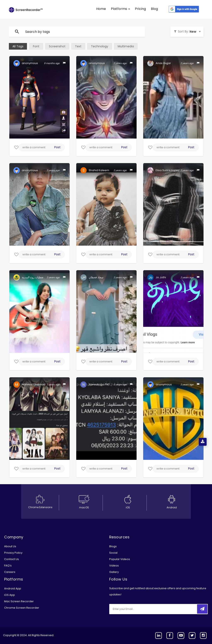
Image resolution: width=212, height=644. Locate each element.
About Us (10, 546)
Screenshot (57, 46)
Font (36, 46)
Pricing (140, 9)
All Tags (18, 46)
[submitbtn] (202, 609)
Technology (100, 46)
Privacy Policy (13, 553)
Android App (13, 588)
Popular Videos (120, 559)
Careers (10, 572)
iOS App (10, 595)
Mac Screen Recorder (19, 601)
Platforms (120, 9)
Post (57, 147)
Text (78, 46)
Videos (114, 566)
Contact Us (12, 559)
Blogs (113, 546)
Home (101, 9)
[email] (137, 609)
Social (113, 553)
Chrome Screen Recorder (22, 608)
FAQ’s (8, 566)
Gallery (114, 572)
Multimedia (126, 46)
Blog (154, 9)
